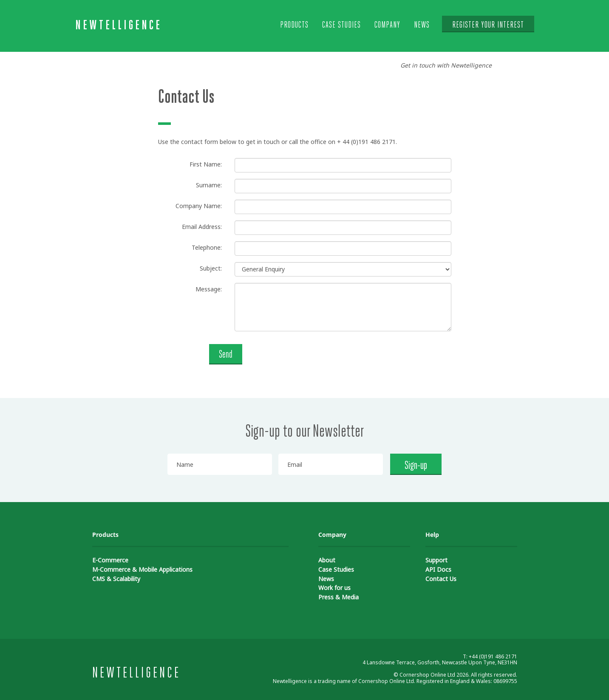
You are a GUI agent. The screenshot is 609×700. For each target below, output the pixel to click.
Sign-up (416, 466)
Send (226, 355)
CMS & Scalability (116, 579)
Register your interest (488, 25)
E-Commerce (110, 560)
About (327, 560)
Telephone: (207, 247)
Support (436, 560)
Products (294, 25)
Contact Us (441, 579)
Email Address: (202, 227)
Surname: (209, 185)
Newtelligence (119, 26)
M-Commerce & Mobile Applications (142, 569)
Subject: (211, 268)
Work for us (334, 588)
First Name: (206, 164)
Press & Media (338, 597)
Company (387, 25)
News (422, 25)
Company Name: (199, 206)
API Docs (438, 569)
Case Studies (341, 25)
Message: (209, 289)
